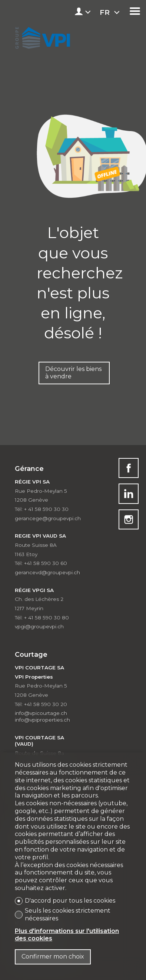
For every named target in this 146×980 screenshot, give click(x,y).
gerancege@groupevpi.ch (48, 518)
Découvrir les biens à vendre (73, 373)
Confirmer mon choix (53, 956)
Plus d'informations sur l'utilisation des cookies (67, 935)
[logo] (42, 36)
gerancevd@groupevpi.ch (47, 572)
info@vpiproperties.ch (42, 720)
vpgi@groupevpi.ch (39, 626)
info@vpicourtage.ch (41, 713)
